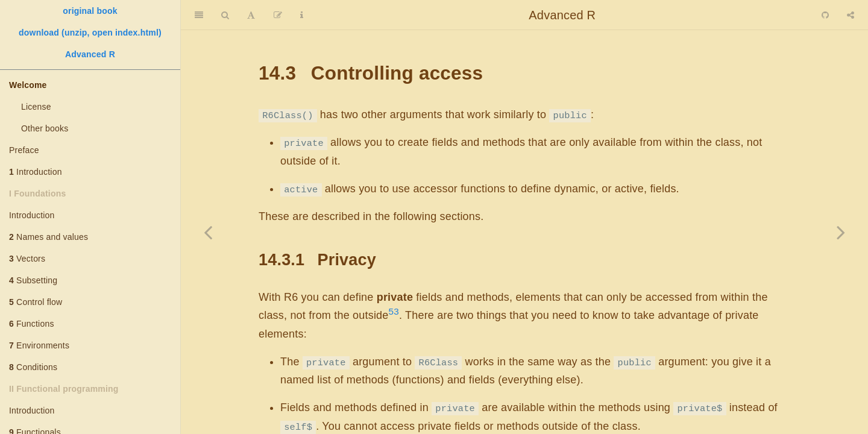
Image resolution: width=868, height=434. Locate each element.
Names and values (49, 237)
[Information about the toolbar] (302, 15)
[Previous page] (208, 232)
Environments (39, 345)
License (36, 107)
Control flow (36, 302)
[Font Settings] (251, 15)
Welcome (28, 85)
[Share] (851, 15)
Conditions (33, 367)
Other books (45, 128)
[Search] (225, 15)
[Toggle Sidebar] (199, 15)
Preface (24, 150)
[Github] (825, 15)
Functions (32, 324)
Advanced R (90, 54)
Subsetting (33, 280)
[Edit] (278, 15)
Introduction (36, 172)
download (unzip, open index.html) (90, 33)
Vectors (27, 259)
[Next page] (841, 232)
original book (90, 11)
